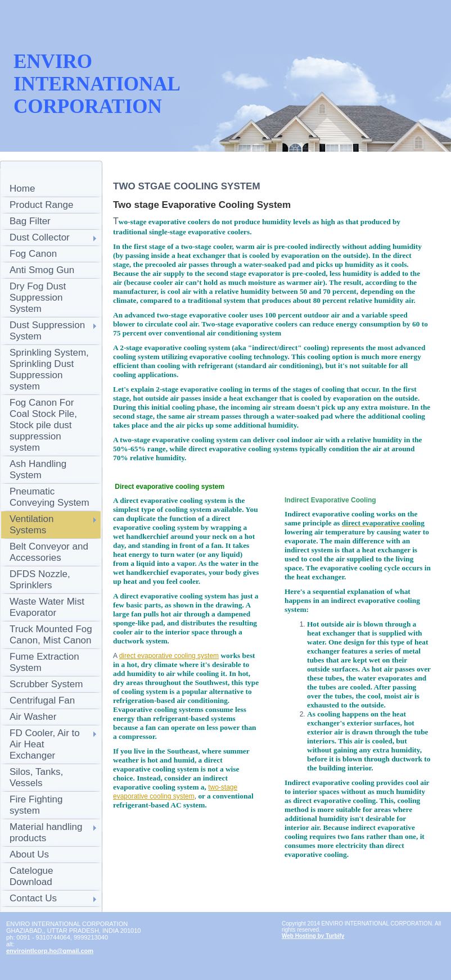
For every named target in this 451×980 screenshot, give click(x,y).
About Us (29, 854)
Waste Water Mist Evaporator (47, 607)
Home (22, 189)
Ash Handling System (38, 469)
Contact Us (33, 898)
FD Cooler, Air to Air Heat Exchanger (45, 744)
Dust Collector (40, 237)
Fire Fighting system (36, 805)
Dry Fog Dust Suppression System (38, 298)
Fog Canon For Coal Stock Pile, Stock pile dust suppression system (43, 425)
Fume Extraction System (44, 662)
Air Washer (33, 717)
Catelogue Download (31, 876)
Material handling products (46, 832)
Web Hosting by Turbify (313, 936)
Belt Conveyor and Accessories (49, 552)
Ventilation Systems (31, 525)
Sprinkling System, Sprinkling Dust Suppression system (49, 369)
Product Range (41, 205)
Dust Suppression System (47, 331)
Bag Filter (30, 221)
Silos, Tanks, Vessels (36, 777)
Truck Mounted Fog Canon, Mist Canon (51, 635)
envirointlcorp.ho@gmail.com (50, 951)
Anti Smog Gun (42, 270)
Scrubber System (46, 684)
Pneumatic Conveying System (49, 497)
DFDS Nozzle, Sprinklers (40, 580)
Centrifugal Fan (42, 700)
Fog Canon (33, 254)
